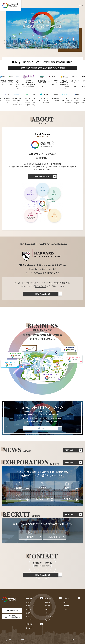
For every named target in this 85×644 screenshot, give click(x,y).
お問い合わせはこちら (48, 294)
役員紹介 (48, 606)
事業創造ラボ (30, 606)
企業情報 (53, 598)
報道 (65, 602)
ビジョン (47, 613)
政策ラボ (29, 609)
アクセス (47, 620)
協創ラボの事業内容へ (45, 176)
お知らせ (72, 598)
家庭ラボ (29, 613)
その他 (66, 609)
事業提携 (66, 606)
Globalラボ (30, 619)
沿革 (46, 609)
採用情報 (34, 624)
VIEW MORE (74, 450)
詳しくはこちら (50, 428)
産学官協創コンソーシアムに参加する (12, 616)
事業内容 (34, 598)
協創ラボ (29, 602)
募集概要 (29, 628)
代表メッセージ (50, 616)
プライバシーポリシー (77, 640)
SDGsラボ (29, 616)
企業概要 (48, 602)
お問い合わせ (41, 286)
